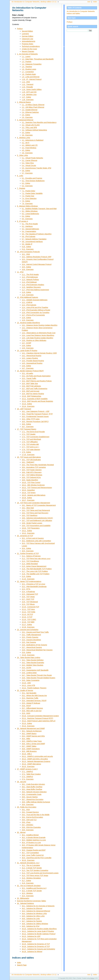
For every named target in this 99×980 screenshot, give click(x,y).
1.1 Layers (26, 56)
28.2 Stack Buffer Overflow (32, 787)
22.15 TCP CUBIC (29, 619)
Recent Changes (28, 51)
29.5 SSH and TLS (29, 819)
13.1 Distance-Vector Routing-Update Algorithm (40, 325)
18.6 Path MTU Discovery (32, 472)
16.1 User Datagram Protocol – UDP (36, 411)
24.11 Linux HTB (28, 685)
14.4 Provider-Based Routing (33, 361)
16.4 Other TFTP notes (31, 419)
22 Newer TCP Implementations (29, 581)
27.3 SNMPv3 (27, 776)
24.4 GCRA (26, 667)
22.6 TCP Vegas (28, 596)
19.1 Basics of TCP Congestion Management (39, 505)
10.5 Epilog (26, 267)
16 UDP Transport (24, 409)
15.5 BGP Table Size (30, 383)
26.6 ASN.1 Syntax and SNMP (33, 743)
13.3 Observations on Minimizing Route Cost (39, 333)
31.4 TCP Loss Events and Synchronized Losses (40, 873)
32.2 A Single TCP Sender (32, 890)
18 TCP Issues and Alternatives (29, 457)
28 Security (22, 781)
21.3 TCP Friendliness (30, 561)
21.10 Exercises (28, 579)
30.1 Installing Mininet (30, 835)
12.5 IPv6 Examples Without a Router (36, 310)
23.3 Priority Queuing (30, 637)
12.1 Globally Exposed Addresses (35, 300)
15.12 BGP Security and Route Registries (37, 401)
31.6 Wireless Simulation (31, 878)
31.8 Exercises (28, 883)
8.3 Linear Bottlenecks (30, 214)
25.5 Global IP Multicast (31, 703)
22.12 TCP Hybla (29, 612)
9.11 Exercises (28, 249)
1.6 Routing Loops (29, 69)
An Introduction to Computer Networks (81, 11)
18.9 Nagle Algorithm (30, 480)
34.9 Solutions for (31, 926)
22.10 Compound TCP (30, 607)
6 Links (20, 176)
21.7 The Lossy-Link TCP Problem (35, 571)
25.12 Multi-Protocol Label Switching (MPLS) (39, 721)
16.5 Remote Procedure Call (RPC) (35, 422)
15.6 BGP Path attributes (31, 386)
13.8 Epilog (26, 345)
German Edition (28, 36)
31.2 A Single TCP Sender (32, 868)
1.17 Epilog (26, 97)
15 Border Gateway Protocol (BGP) (30, 371)
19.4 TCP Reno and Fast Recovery (35, 513)
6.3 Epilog (26, 183)
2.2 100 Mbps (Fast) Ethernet (33, 107)
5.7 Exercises (27, 173)
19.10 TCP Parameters (31, 528)
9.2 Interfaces (27, 226)
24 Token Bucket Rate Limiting (29, 657)
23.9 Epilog (26, 652)
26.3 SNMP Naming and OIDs (33, 736)
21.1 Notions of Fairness (31, 556)
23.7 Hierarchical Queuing (32, 647)
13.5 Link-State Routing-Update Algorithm (37, 338)
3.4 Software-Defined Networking (34, 130)
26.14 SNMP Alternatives (31, 764)
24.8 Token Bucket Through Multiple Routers (38, 678)
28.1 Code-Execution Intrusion (33, 784)
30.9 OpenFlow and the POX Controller (37, 857)
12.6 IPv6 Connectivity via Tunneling (36, 313)
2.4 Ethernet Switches (30, 112)
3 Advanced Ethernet (25, 120)
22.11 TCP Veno (28, 609)
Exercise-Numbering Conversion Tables (31, 901)
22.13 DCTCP (27, 614)
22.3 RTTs (26, 589)
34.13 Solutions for (31, 936)
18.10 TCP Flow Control (31, 482)
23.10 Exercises (28, 655)
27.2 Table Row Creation (31, 774)
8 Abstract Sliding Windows (27, 206)
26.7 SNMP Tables (29, 746)
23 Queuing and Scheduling (28, 629)
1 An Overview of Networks (27, 54)
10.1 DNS (26, 254)
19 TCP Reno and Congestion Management (33, 503)
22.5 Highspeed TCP (30, 594)
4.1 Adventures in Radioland (33, 140)
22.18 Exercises (28, 627)
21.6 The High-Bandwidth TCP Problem (37, 569)
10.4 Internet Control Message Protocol (37, 264)
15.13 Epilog (27, 404)
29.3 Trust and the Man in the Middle (36, 814)
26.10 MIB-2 (27, 754)
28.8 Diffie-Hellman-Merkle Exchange (36, 802)
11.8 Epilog (26, 292)
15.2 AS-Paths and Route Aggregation (36, 376)
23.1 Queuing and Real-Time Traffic (35, 632)
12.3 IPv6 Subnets (29, 305)
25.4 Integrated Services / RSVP (34, 700)
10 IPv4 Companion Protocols (28, 252)
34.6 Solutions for (31, 918)
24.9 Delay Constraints (31, 680)
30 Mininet (21, 832)
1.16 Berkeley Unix (29, 95)
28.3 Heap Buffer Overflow (32, 789)
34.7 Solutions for (32, 921)
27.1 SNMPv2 (27, 771)
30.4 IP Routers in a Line (31, 842)
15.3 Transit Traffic (29, 378)
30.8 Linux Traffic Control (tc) (33, 855)
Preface (70, 22)
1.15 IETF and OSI (29, 92)
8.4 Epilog (26, 216)
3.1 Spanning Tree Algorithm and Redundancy (39, 122)
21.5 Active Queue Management (34, 566)
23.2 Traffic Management (31, 634)
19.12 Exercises (28, 533)
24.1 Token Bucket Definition (33, 660)
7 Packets (21, 188)
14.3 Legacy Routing (30, 358)
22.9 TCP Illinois (28, 604)
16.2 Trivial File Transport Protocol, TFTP (37, 414)
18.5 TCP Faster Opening (32, 470)
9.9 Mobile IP (27, 244)
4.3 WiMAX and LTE (30, 145)
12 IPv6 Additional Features (28, 297)
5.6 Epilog (26, 171)
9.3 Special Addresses (30, 229)
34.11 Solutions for (38, 931)
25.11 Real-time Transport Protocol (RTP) (37, 718)
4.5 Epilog (26, 150)
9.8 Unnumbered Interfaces (32, 242)
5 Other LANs (22, 155)
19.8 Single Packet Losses (32, 523)
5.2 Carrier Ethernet (30, 160)
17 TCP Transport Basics (27, 429)
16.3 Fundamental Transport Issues (35, 416)
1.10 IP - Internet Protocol (32, 79)
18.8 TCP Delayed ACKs (31, 477)
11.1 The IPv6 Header (30, 274)
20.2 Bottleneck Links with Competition (36, 541)
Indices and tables (73, 14)
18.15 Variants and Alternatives (34, 495)
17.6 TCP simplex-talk (30, 444)
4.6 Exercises (27, 153)
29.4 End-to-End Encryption (32, 817)
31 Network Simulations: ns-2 (28, 863)
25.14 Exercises (28, 726)
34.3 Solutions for (36, 911)
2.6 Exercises (27, 117)
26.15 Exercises (28, 766)
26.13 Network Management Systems (36, 761)
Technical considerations (31, 46)
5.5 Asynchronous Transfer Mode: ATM (36, 168)
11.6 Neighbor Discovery (31, 287)
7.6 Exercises (27, 204)
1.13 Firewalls (27, 87)
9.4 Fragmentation (29, 231)
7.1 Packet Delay (28, 191)
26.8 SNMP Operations (31, 748)
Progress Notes (28, 44)
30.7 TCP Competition (30, 852)
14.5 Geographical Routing (32, 363)
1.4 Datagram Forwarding (32, 64)
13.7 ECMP (26, 343)
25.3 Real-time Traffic (30, 698)
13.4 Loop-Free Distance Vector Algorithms (38, 335)
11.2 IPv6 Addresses (30, 277)
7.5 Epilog (26, 201)
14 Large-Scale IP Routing (27, 351)
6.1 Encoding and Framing (32, 178)
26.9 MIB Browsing (29, 751)
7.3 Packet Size (28, 196)
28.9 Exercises (28, 804)
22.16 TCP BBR (28, 622)
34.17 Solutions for (38, 949)
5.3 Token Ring (28, 163)
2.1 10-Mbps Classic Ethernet (33, 105)
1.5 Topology (27, 67)
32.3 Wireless (27, 893)
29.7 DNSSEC (28, 825)
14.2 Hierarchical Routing (31, 356)
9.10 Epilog (26, 247)
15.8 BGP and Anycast (31, 391)
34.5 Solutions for (33, 916)
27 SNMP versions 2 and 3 (27, 769)
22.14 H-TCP (27, 617)
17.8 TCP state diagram (31, 449)
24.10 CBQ (26, 683)
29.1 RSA (26, 809)
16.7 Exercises (28, 427)
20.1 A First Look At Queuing (33, 538)
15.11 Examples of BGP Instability (35, 399)
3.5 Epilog (26, 133)
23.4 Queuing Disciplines (31, 639)
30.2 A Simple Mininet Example (34, 837)
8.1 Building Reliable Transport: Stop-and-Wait (39, 209)
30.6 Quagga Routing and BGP (34, 850)
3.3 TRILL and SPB (29, 127)
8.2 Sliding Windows (30, 211)
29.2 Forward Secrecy (30, 812)
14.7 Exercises (28, 368)
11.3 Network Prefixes (30, 280)
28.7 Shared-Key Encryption (33, 799)
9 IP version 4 (22, 221)
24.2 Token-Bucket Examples (33, 662)
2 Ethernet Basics (24, 102)
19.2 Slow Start (28, 508)
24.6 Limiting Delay (29, 672)
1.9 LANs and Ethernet (31, 77)
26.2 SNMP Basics (29, 733)
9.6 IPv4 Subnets (29, 236)
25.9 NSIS (26, 713)
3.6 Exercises (27, 135)
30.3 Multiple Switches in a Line (34, 840)
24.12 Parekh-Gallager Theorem (34, 688)
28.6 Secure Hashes (30, 797)
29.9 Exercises (28, 830)
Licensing (25, 34)
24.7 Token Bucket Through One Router (37, 675)
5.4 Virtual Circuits (29, 165)
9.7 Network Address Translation (34, 239)
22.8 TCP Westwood (30, 601)
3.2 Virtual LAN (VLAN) (31, 125)
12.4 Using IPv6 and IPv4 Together (35, 307)
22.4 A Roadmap (28, 591)
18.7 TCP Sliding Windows (32, 475)
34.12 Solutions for (39, 934)
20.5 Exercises (28, 551)
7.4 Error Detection (29, 198)
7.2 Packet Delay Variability (32, 193)
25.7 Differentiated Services (32, 708)
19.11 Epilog (27, 530)
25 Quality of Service (25, 690)
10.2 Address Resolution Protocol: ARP (37, 257)
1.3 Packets (27, 62)
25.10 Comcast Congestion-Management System (40, 716)
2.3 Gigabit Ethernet (30, 110)
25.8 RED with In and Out (32, 710)
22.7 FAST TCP (28, 599)
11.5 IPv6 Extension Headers (33, 285)
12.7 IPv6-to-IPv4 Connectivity (33, 315)
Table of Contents (75, 8)
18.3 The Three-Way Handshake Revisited (38, 465)
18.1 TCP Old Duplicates (31, 460)
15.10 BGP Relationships (31, 396)
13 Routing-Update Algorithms (28, 323)
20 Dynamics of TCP (25, 536)
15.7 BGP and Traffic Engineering (35, 389)
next (89, 2)
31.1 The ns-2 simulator (31, 865)
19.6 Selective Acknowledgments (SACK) (37, 518)
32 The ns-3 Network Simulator (29, 885)
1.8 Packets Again (29, 74)
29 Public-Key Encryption (27, 807)
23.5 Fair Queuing (29, 642)
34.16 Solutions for (36, 946)
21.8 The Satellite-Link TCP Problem (36, 574)
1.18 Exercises (28, 100)
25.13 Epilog (27, 723)
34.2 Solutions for (32, 908)
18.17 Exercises (28, 500)
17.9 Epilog (26, 452)
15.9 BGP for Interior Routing (33, 394)
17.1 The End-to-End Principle (33, 432)
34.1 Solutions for (38, 906)
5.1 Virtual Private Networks (32, 158)
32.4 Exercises (28, 896)
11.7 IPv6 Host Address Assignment (35, 290)
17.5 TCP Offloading (30, 442)
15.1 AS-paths (27, 373)
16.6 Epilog (26, 424)
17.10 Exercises (28, 454)
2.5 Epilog (26, 115)
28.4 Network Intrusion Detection (34, 792)
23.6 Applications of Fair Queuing (34, 645)
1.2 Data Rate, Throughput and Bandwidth (38, 59)
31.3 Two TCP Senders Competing (35, 870)
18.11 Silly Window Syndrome (33, 485)
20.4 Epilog (26, 548)
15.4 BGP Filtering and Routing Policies (37, 381)
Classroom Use (27, 39)
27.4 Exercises (28, 779)
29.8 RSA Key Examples (31, 827)
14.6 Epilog (26, 366)
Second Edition (27, 31)
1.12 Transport (28, 84)
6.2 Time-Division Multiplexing (33, 181)
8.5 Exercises (27, 219)
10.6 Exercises (28, 269)
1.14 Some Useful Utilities (32, 89)
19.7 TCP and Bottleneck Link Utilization (37, 520)
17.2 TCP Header (29, 434)
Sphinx (92, 978)
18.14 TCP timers (29, 492)
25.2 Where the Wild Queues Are (34, 695)
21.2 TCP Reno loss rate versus (36, 558)
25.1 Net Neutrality (29, 693)
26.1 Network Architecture (32, 731)
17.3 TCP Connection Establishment (36, 437)
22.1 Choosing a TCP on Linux (33, 584)
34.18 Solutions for (32, 951)
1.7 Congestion (28, 72)
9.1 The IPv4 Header (30, 224)
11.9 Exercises (28, 295)
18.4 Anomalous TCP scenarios (34, 467)
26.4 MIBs (26, 738)
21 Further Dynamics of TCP (28, 553)
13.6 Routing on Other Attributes (34, 340)
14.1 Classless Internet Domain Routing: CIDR (39, 353)
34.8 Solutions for (35, 923)
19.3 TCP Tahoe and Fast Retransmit (36, 510)
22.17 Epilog (27, 624)
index (95, 2)
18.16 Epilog (27, 498)
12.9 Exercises (28, 320)
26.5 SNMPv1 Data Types (32, 741)
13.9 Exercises (28, 348)
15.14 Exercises (28, 406)
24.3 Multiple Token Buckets (33, 665)
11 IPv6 (20, 272)
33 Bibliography (23, 898)
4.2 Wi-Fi (26, 143)
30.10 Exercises (28, 860)
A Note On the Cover (29, 49)
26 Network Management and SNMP (31, 728)
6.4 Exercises (27, 186)
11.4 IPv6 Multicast (29, 282)
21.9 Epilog (26, 576)
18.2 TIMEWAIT (28, 462)
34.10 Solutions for (39, 928)
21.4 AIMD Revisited (30, 563)
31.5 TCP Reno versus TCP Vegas (35, 875)
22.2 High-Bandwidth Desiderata (34, 586)
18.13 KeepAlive (28, 490)
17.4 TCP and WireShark (31, 439)
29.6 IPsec (26, 822)
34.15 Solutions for (36, 944)
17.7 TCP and (30, 447)
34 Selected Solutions (25, 903)
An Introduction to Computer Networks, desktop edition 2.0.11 (34, 2)
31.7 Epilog (26, 880)
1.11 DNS (26, 82)
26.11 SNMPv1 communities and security (37, 756)
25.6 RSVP (26, 705)
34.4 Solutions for (34, 913)
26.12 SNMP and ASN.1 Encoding (35, 759)
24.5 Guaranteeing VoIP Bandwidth (35, 670)
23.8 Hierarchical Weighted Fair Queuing (37, 650)
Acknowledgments (29, 41)
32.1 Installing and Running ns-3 (34, 888)
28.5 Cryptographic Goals (32, 794)
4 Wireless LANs (24, 138)
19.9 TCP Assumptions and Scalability (36, 525)
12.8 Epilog (26, 318)
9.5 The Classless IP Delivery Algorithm (37, 234)
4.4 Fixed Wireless (29, 148)
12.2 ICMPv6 (27, 302)
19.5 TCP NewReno (30, 515)
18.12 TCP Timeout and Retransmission (37, 487)
